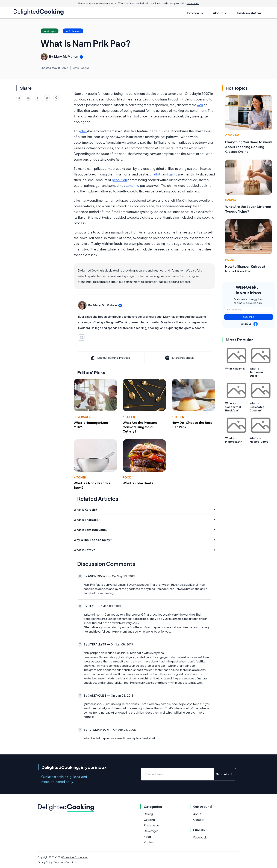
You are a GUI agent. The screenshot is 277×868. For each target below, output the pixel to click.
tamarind (132, 185)
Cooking (232, 135)
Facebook (200, 837)
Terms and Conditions (66, 862)
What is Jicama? (235, 368)
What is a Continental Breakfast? (233, 407)
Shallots (156, 174)
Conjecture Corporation (75, 857)
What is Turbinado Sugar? (256, 372)
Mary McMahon (66, 57)
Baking (231, 200)
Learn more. (193, 3)
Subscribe (249, 317)
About (197, 814)
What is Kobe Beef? (138, 483)
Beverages (82, 417)
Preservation (152, 825)
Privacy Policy (45, 862)
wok (200, 105)
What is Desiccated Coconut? (257, 407)
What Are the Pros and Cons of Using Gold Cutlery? (140, 427)
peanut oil (119, 180)
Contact (199, 820)
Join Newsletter (249, 13)
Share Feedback (179, 358)
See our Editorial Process (110, 358)
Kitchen (129, 417)
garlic (173, 174)
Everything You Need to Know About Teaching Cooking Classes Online (249, 147)
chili (83, 131)
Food (127, 477)
